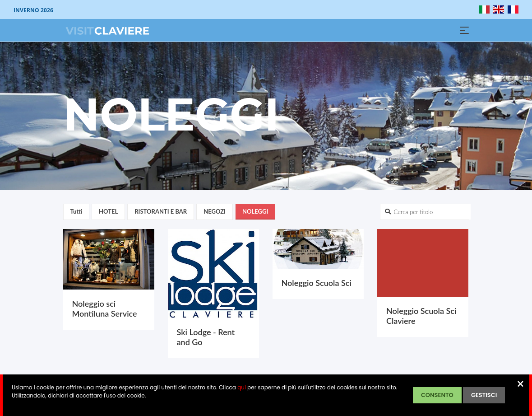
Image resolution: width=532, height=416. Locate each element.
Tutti (76, 211)
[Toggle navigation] (464, 30)
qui (242, 387)
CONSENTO (437, 395)
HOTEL (108, 211)
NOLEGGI (255, 211)
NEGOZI (215, 211)
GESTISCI (484, 395)
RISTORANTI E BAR (161, 211)
